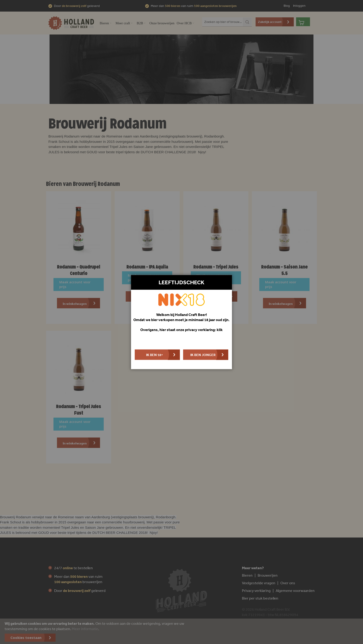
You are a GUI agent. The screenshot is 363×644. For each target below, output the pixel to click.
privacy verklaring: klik (204, 329)
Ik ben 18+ (155, 355)
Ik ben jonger (203, 355)
